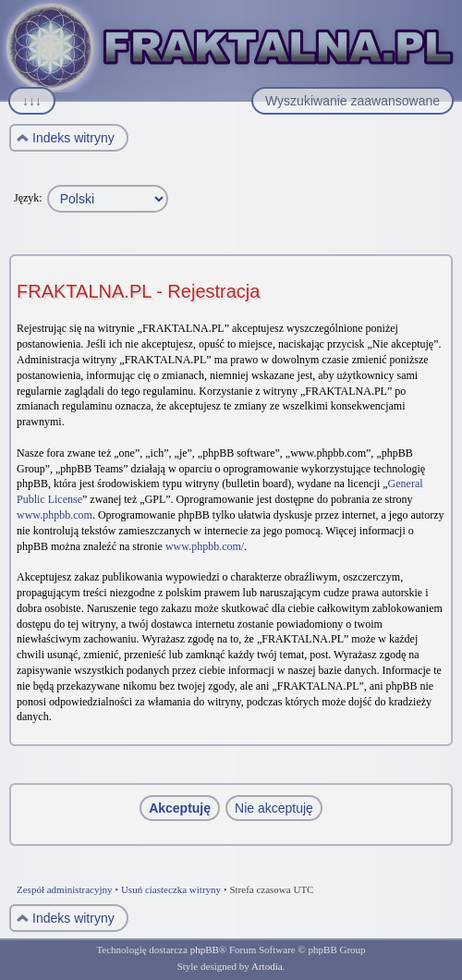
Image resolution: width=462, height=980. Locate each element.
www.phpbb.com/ (205, 546)
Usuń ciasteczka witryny (171, 889)
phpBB (205, 949)
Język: (28, 198)
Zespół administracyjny (65, 889)
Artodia (267, 966)
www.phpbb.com (55, 515)
